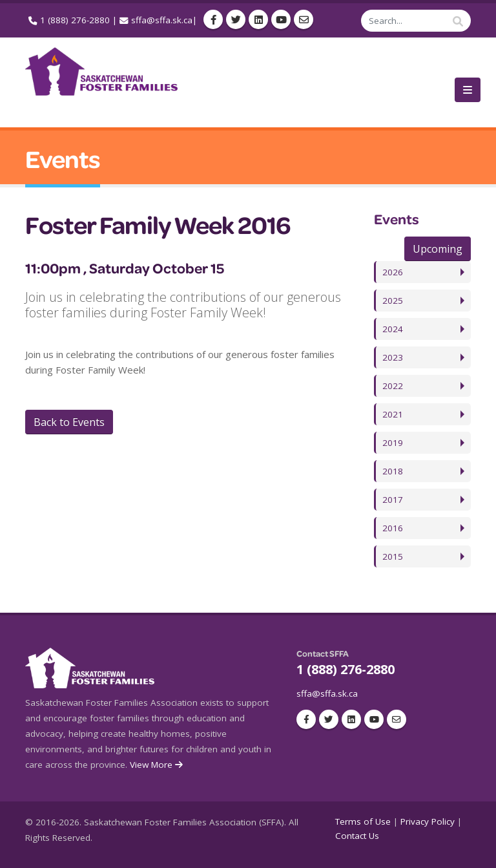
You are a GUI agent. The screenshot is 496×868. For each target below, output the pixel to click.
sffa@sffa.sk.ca (162, 20)
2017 (393, 500)
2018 (393, 471)
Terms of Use (363, 821)
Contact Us (357, 836)
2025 (393, 301)
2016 (393, 528)
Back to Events (69, 422)
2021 (393, 414)
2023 (393, 357)
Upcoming (438, 249)
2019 (393, 443)
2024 (393, 329)
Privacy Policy (428, 821)
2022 (393, 386)
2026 (393, 272)
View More (157, 765)
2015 (393, 556)
